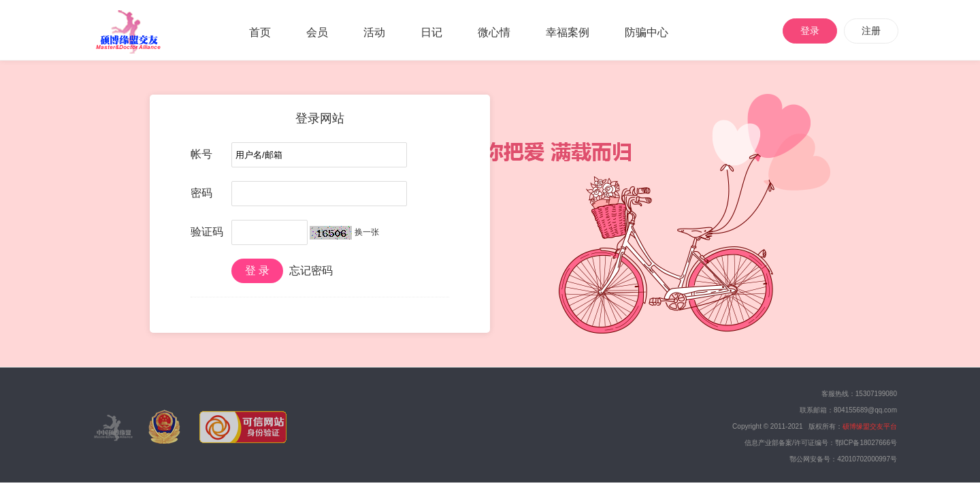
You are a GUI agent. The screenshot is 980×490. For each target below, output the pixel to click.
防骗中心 (647, 32)
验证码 (207, 232)
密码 (201, 193)
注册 (871, 31)
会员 (317, 32)
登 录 (257, 271)
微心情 (494, 32)
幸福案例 (568, 32)
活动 (374, 32)
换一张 (367, 232)
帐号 (201, 154)
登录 (810, 31)
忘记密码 (311, 271)
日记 (431, 32)
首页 (260, 32)
